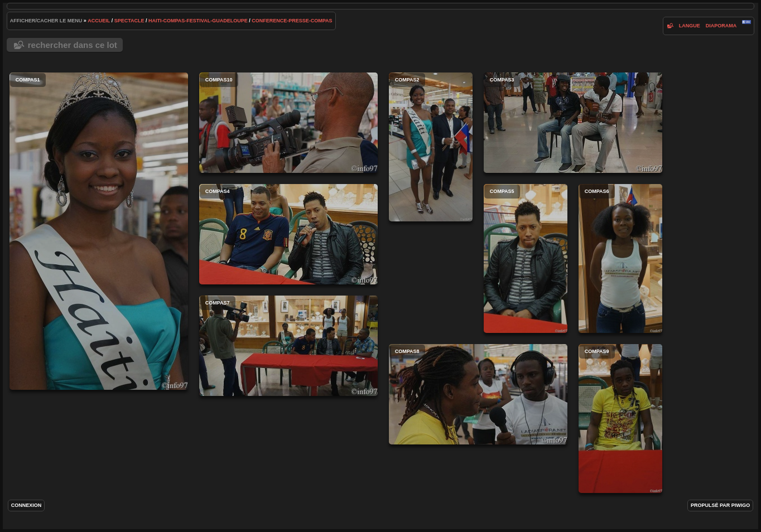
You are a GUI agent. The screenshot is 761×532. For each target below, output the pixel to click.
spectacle (129, 21)
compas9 (620, 419)
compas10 (288, 123)
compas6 (620, 258)
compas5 (526, 258)
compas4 (288, 234)
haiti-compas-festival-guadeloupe (198, 21)
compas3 (573, 123)
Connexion (27, 505)
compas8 (478, 394)
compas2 (431, 147)
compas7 (288, 346)
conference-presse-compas (292, 21)
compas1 (99, 231)
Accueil (99, 21)
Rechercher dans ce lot (73, 45)
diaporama (721, 26)
